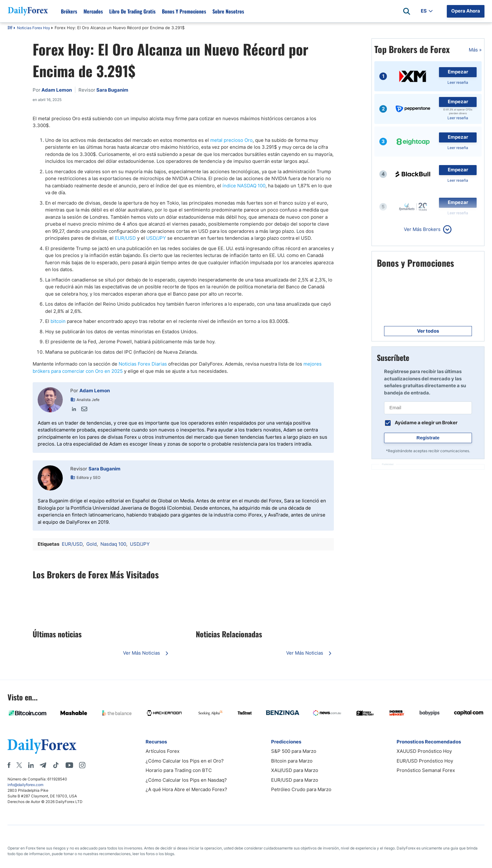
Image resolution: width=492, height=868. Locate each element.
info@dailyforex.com (25, 785)
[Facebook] (9, 765)
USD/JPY (156, 238)
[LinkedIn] (31, 765)
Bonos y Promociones (184, 11)
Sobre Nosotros (228, 11)
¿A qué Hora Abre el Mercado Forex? (186, 789)
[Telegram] (43, 765)
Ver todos (428, 331)
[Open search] (407, 11)
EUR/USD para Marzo (295, 780)
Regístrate (428, 438)
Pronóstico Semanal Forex (426, 770)
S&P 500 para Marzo (294, 751)
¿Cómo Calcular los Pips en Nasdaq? (186, 780)
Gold (91, 544)
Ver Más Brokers (422, 229)
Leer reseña (458, 82)
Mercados (93, 11)
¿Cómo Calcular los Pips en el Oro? (185, 761)
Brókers (69, 11)
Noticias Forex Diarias (143, 364)
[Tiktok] (56, 765)
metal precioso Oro (231, 140)
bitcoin (58, 321)
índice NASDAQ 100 (244, 186)
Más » (475, 50)
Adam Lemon (95, 391)
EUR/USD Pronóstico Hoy (425, 761)
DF (10, 28)
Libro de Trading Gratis (132, 11)
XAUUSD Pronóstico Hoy (424, 751)
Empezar (458, 72)
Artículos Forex (163, 751)
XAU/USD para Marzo (295, 770)
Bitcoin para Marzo (292, 761)
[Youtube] (69, 765)
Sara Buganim (104, 469)
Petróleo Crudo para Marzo (301, 789)
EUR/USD (125, 238)
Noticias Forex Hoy (34, 28)
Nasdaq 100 (113, 544)
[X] (19, 765)
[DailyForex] (42, 746)
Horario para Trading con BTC (179, 770)
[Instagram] (82, 765)
